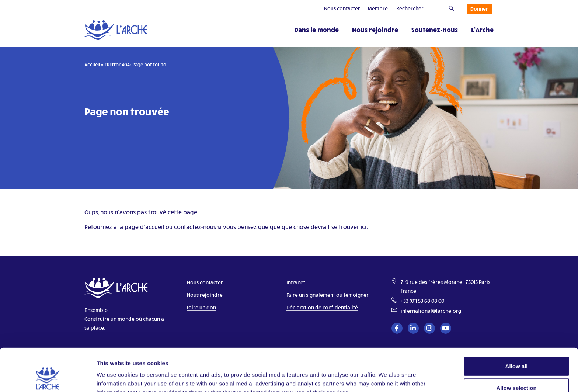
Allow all (517, 327)
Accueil (92, 65)
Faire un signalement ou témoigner (328, 295)
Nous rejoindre (375, 29)
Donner (479, 9)
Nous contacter (342, 8)
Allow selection (516, 349)
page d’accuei (144, 227)
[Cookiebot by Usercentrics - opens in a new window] (48, 378)
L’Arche (482, 29)
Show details (387, 377)
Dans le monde (316, 29)
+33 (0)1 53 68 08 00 (422, 301)
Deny (517, 371)
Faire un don (201, 307)
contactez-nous (195, 227)
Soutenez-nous (435, 29)
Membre (378, 8)
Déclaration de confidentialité (322, 307)
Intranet (296, 282)
